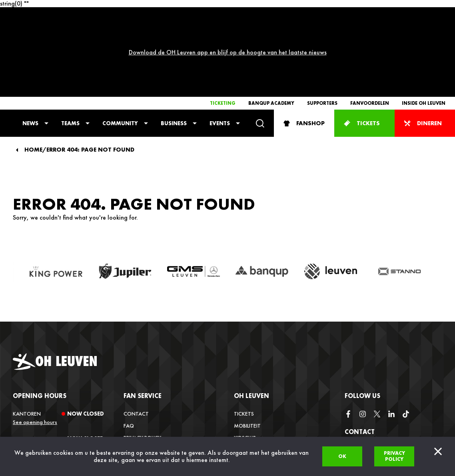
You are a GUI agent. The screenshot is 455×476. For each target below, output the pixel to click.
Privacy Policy (142, 364)
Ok (342, 456)
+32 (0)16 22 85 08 (367, 435)
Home (33, 76)
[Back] (17, 76)
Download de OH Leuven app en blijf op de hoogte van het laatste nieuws (228, 15)
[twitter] (377, 340)
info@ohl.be (361, 414)
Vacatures (248, 388)
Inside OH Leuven (424, 30)
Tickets (244, 340)
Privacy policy (394, 456)
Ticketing (223, 30)
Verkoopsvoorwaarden (157, 376)
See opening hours (35, 348)
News (30, 50)
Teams (70, 50)
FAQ (129, 352)
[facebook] (348, 340)
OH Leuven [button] (251, 322)
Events (220, 50)
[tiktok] (406, 340)
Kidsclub (245, 364)
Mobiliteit (247, 352)
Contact (136, 340)
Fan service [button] (143, 322)
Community (120, 50)
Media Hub (247, 400)
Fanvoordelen (370, 30)
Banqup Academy (271, 30)
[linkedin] (391, 340)
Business (174, 50)
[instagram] (363, 340)
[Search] (260, 50)
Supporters (322, 30)
